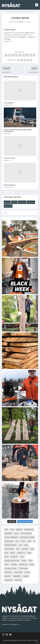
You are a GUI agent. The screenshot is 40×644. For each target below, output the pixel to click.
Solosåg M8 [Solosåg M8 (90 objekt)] (23, 565)
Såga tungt (8, 206)
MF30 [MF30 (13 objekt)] (6, 553)
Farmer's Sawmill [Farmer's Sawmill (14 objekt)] (11, 545)
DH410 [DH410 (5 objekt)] (23, 541)
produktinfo (21, 22)
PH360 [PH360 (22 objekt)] (7, 557)
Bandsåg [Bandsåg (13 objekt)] (19, 530)
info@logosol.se (15, 624)
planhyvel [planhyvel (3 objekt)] (14, 557)
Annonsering (22, 640)
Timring (14, 202)
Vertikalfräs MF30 (9, 158)
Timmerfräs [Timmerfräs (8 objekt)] (17, 576)
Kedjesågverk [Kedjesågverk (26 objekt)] (9, 549)
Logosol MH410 (10, 30)
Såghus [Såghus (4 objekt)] (27, 572)
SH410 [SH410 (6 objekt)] (7, 565)
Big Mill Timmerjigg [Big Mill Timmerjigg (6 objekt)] (11, 537)
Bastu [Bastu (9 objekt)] (16, 533)
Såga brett (22, 202)
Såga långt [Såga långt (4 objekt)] (19, 572)
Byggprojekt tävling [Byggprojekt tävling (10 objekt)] (27, 537)
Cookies (29, 640)
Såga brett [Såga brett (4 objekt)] (9, 572)
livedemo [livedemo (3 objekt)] (25, 549)
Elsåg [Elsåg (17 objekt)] (29, 541)
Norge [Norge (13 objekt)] (13, 553)
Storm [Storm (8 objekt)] (32, 565)
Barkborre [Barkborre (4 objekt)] (8, 533)
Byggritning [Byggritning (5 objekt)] (9, 541)
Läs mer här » (8, 41)
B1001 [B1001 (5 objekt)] (12, 530)
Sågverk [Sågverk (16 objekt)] (7, 576)
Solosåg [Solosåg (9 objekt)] (14, 565)
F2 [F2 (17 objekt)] (34, 541)
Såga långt (31, 202)
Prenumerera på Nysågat (10, 640)
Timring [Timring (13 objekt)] (26, 576)
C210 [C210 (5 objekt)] (17, 541)
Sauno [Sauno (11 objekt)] (24, 561)
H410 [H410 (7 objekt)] (20, 545)
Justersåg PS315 (9, 103)
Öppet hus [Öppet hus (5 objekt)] (18, 580)
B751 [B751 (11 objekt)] (6, 530)
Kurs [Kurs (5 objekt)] (18, 549)
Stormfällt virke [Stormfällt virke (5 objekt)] (11, 568)
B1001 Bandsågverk (10, 185)
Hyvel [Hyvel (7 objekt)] (26, 545)
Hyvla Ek (7, 202)
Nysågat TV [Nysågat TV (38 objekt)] (21, 553)
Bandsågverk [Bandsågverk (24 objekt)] (29, 530)
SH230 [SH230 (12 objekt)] (30, 561)
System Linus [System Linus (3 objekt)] (23, 568)
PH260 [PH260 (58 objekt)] (29, 553)
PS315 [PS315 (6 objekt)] (22, 557)
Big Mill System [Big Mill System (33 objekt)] (26, 533)
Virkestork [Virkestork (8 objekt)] (9, 580)
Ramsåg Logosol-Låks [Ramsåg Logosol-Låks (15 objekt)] (12, 561)
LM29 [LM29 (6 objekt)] (32, 549)
